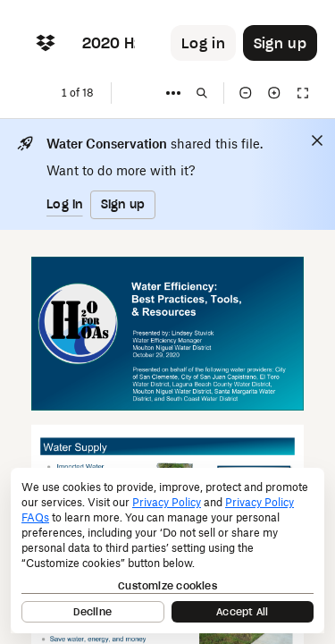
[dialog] (167, 551)
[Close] (317, 140)
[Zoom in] (274, 93)
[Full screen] (303, 93)
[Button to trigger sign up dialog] (280, 43)
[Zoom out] (246, 93)
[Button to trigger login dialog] (203, 43)
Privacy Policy (167, 502)
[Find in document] (202, 93)
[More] (173, 93)
